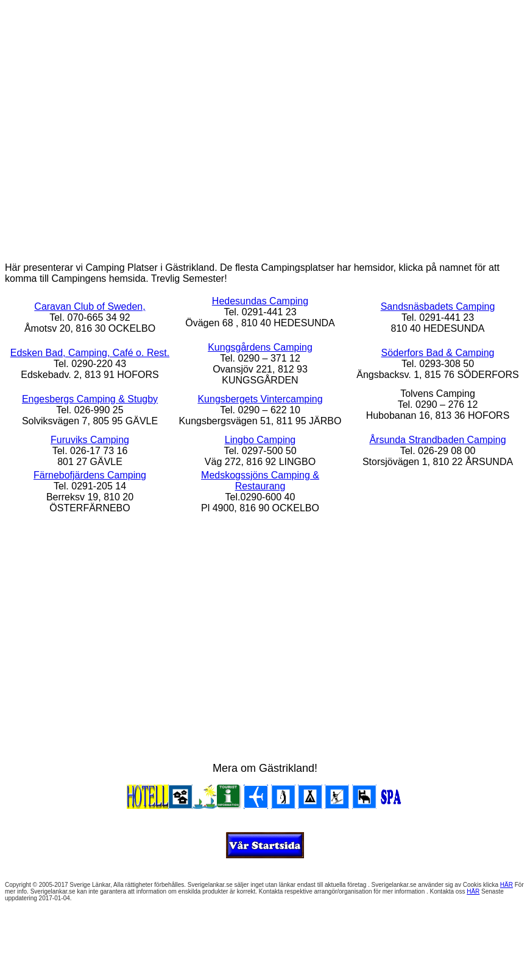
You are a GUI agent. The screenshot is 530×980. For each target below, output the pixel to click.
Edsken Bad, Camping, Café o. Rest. (90, 353)
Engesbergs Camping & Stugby (90, 399)
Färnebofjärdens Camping (90, 475)
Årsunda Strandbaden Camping (437, 440)
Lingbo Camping (260, 440)
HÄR (507, 885)
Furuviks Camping (90, 440)
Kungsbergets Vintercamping (260, 399)
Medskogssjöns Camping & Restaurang (260, 481)
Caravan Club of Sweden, (90, 306)
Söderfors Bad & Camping (438, 353)
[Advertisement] (263, 123)
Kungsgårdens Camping (260, 347)
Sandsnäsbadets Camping (438, 306)
